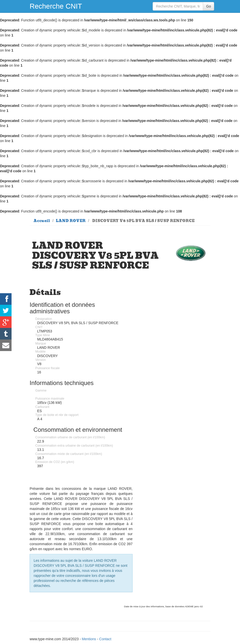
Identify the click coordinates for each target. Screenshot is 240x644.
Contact (105, 639)
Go (208, 6)
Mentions (89, 639)
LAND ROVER (71, 221)
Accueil (42, 221)
